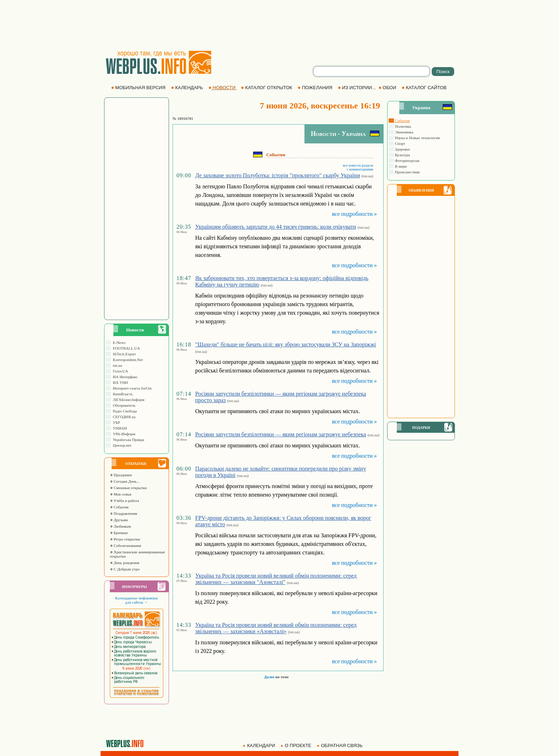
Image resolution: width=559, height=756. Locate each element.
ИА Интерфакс (124, 377)
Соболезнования (125, 546)
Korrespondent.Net (127, 360)
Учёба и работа (124, 501)
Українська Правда (127, 440)
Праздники (121, 475)
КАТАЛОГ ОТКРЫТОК (267, 88)
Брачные (119, 533)
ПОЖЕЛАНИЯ (316, 88)
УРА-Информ (123, 434)
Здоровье (402, 149)
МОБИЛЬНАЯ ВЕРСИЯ (139, 88)
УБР (116, 422)
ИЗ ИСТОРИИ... (358, 88)
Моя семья (120, 494)
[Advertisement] (279, 25)
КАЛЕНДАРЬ (188, 88)
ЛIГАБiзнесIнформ (128, 400)
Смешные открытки (128, 488)
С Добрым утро (125, 569)
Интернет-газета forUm (131, 388)
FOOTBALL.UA (125, 348)
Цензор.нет (121, 445)
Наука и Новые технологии (417, 138)
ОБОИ (388, 88)
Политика (402, 126)
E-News (118, 343)
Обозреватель (123, 405)
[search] (371, 71)
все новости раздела (358, 165)
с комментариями (360, 169)
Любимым (120, 526)
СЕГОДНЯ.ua (123, 417)
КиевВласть (122, 394)
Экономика (404, 132)
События (119, 507)
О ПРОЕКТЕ (297, 745)
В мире (400, 166)
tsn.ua (116, 365)
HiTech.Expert (123, 354)
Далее (269, 677)
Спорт (400, 143)
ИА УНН (119, 382)
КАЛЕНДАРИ (260, 745)
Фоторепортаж (407, 161)
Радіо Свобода (124, 411)
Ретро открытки (125, 539)
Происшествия (407, 172)
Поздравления (124, 513)
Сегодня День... (125, 481)
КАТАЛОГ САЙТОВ (425, 88)
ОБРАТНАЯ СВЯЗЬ (340, 745)
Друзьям (119, 520)
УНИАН (119, 428)
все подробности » (354, 214)
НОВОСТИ (223, 88)
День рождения (125, 563)
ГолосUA (119, 371)
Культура (402, 155)
